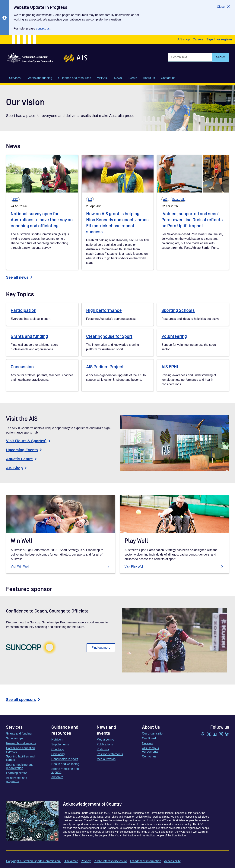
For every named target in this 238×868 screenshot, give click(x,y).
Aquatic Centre (22, 459)
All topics (57, 777)
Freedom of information (146, 861)
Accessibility (172, 861)
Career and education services (21, 750)
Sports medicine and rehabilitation (20, 766)
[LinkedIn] (227, 735)
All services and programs (17, 780)
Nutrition (57, 740)
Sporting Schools (178, 310)
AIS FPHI (170, 367)
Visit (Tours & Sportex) (29, 441)
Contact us (149, 756)
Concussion (22, 367)
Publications (105, 744)
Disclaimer (71, 861)
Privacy (86, 861)
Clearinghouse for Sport (109, 336)
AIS (90, 199)
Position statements (110, 754)
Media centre (105, 740)
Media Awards (106, 759)
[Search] (221, 57)
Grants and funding (29, 336)
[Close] (224, 7)
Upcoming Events (25, 450)
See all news (20, 277)
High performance (104, 310)
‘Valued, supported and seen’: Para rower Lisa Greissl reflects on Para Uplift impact (192, 220)
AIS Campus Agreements (151, 750)
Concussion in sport (65, 759)
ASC (15, 199)
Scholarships (15, 738)
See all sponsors (24, 700)
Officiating (58, 754)
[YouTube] (215, 735)
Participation (24, 310)
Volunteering (174, 336)
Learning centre (16, 773)
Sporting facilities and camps (20, 758)
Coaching (58, 749)
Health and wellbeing (65, 764)
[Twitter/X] (209, 735)
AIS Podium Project (105, 367)
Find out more (101, 648)
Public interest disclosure (110, 861)
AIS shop (184, 39)
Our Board (149, 738)
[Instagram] (221, 735)
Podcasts (103, 749)
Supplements (60, 744)
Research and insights (21, 743)
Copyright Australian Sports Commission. (33, 861)
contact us (43, 28)
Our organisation (153, 733)
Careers (198, 39)
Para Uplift (178, 199)
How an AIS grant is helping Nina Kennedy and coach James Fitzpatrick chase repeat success (117, 223)
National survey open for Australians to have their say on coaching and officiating (42, 220)
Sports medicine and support (65, 771)
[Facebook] (203, 735)
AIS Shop (17, 468)
